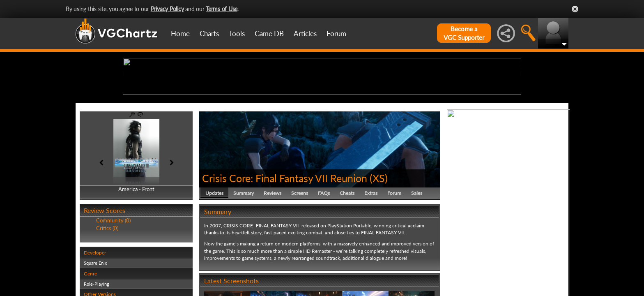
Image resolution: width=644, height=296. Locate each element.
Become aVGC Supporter (464, 33)
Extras (371, 257)
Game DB (269, 34)
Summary (244, 257)
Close (575, 9)
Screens (300, 257)
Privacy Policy (167, 9)
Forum (336, 34)
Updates (214, 257)
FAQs (324, 257)
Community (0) (113, 284)
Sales (417, 257)
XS (379, 242)
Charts (209, 34)
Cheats (347, 257)
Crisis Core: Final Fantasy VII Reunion (285, 242)
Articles (305, 34)
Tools (237, 34)
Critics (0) (107, 292)
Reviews (273, 257)
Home (180, 34)
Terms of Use (222, 9)
